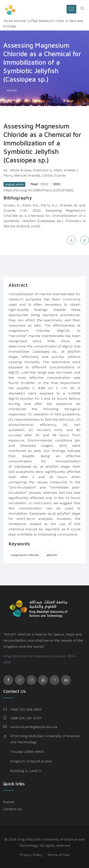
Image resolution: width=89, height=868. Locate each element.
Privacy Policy (31, 855)
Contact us (12, 809)
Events (9, 802)
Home (12, 90)
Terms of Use (58, 855)
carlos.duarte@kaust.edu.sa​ (34, 727)
